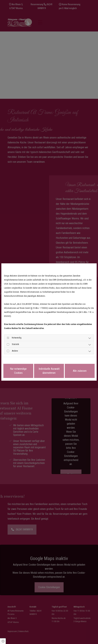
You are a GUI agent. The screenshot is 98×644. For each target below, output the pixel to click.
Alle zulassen (80, 371)
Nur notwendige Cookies (18, 371)
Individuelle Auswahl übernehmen (49, 371)
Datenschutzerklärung (13, 362)
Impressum (29, 362)
